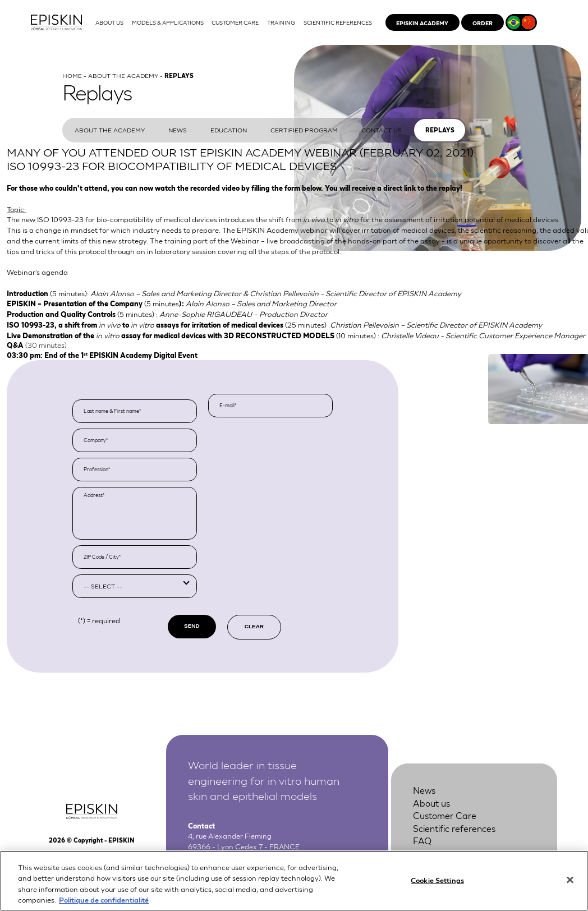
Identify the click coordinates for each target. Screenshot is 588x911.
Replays (440, 130)
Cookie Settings (437, 882)
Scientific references (454, 828)
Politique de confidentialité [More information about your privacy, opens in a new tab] (104, 902)
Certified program (304, 130)
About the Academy (123, 75)
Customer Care (445, 815)
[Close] (570, 882)
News (178, 130)
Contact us (382, 130)
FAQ (422, 840)
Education (229, 130)
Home (72, 75)
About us (431, 802)
